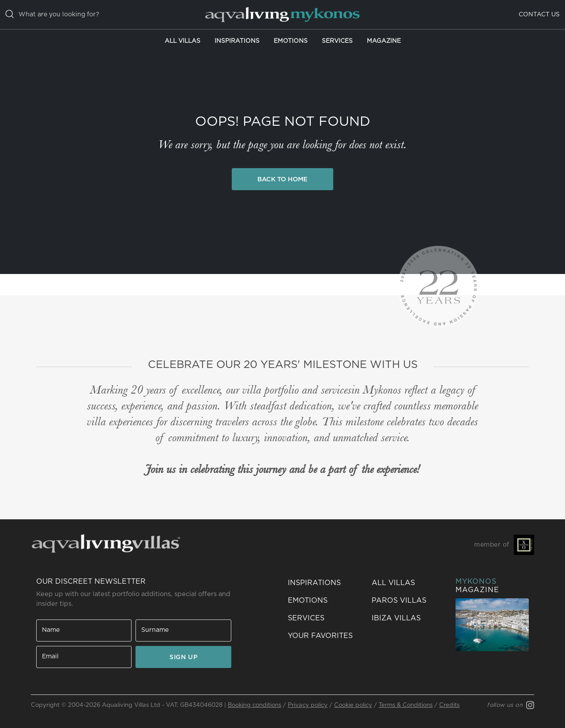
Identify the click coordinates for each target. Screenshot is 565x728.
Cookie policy (353, 705)
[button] (324, 636)
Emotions (291, 41)
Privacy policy (308, 705)
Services (337, 41)
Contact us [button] (539, 15)
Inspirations (237, 41)
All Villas (183, 41)
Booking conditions (254, 705)
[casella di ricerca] (98, 15)
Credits (449, 705)
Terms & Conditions (406, 705)
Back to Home (282, 179)
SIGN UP (183, 657)
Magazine (384, 41)
